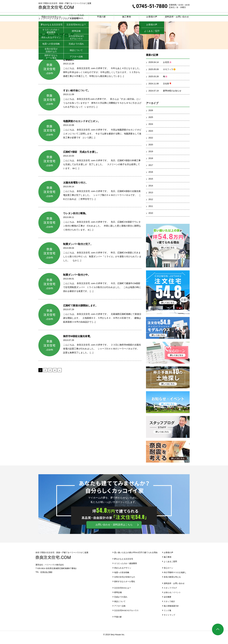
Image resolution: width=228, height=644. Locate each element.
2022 (151, 144)
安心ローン (168, 358)
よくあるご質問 (170, 567)
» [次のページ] (60, 376)
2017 (151, 171)
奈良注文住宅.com (53, 563)
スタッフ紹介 (169, 607)
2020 (151, 150)
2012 (151, 205)
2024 (151, 130)
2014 (151, 191)
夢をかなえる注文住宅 (124, 565)
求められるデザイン (123, 574)
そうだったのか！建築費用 (125, 569)
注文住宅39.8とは (168, 298)
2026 (151, 116)
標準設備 (118, 598)
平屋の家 (101, 17)
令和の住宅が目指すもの (125, 583)
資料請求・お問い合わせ (177, 17)
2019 (151, 157)
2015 (151, 185)
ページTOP (218, 629)
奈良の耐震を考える (168, 457)
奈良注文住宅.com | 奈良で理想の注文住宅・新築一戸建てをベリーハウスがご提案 (56, 7)
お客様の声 (168, 558)
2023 (151, 137)
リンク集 (168, 616)
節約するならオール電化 (125, 587)
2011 (151, 212)
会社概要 (168, 603)
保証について (120, 607)
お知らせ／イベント (172, 598)
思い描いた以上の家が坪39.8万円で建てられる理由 (168, 251)
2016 (151, 178)
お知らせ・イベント (168, 408)
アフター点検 (120, 612)
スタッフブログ (168, 433)
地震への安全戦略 (122, 578)
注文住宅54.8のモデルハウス (126, 616)
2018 (151, 164)
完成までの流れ (121, 603)
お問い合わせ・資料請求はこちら (114, 531)
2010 (151, 219)
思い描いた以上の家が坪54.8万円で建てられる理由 (136, 558)
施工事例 (127, 17)
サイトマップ (169, 621)
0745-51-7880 (150, 6)
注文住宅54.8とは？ (123, 594)
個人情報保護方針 (171, 612)
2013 (151, 198)
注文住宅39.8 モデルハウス (168, 334)
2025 (151, 123)
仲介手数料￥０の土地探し (168, 383)
